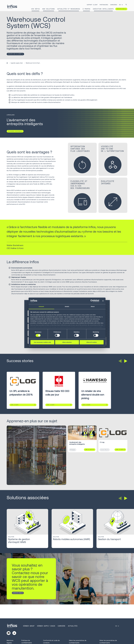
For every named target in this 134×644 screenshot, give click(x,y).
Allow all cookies (92, 342)
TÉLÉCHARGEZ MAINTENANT (14, 131)
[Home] (7, 63)
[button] (120, 361)
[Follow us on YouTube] (14, 633)
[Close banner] (103, 301)
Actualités (73, 626)
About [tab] (93, 306)
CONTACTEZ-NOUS (17, 593)
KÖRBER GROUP (29, 626)
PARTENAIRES (104, 5)
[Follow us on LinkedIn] (9, 633)
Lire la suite (14, 405)
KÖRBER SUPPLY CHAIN (46, 626)
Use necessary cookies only (42, 342)
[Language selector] (121, 5)
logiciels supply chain (17, 63)
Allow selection (67, 342)
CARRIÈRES (114, 5)
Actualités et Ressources (69, 9)
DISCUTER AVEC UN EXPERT (15, 54)
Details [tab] (67, 306)
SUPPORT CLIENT (92, 5)
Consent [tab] (41, 306)
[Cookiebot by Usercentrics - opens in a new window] (92, 301)
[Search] (126, 5)
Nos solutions (49, 9)
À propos (86, 9)
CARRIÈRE (61, 626)
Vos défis (35, 9)
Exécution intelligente (103, 9)
